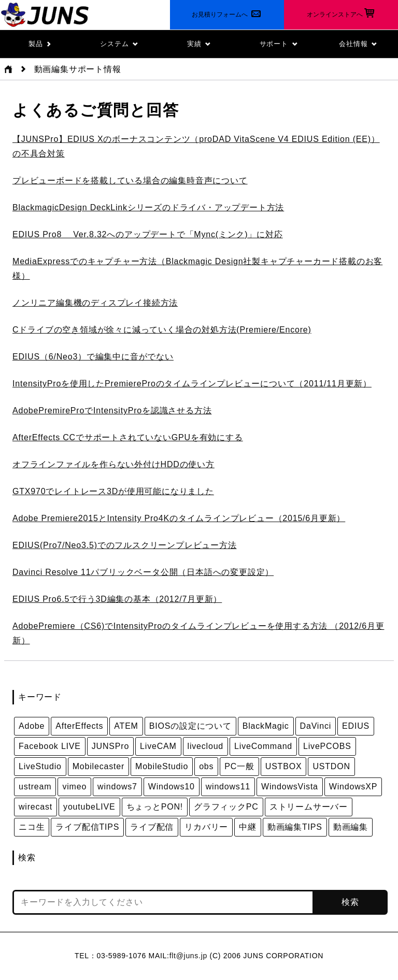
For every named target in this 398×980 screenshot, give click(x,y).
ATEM (126, 726)
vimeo (74, 787)
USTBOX (284, 766)
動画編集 (351, 827)
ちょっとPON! (155, 807)
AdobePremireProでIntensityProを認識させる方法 (112, 410)
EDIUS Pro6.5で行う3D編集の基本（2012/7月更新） (117, 599)
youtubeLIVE (89, 807)
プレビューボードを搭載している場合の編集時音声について (130, 181)
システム (119, 44)
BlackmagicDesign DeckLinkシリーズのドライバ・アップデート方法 (148, 207)
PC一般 (239, 766)
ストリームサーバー (309, 807)
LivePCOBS (327, 746)
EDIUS (356, 726)
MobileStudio (162, 766)
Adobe (32, 726)
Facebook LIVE (50, 746)
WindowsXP (353, 787)
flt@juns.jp (188, 956)
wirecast (35, 807)
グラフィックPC (226, 807)
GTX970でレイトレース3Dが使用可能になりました (113, 491)
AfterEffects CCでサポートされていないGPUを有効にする (128, 437)
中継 (248, 827)
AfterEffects (79, 726)
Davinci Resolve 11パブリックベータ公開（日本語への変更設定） (143, 572)
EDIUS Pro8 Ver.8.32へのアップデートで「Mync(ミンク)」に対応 (148, 234)
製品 (40, 44)
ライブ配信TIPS (87, 827)
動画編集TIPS (295, 827)
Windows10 (172, 787)
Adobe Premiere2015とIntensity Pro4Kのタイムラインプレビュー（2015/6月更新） (179, 518)
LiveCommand (263, 746)
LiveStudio (40, 766)
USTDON (331, 766)
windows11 (228, 787)
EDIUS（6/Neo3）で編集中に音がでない (93, 357)
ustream (35, 787)
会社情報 (358, 44)
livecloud (205, 746)
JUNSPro (110, 746)
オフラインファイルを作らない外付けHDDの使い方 (113, 464)
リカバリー (206, 827)
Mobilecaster (98, 766)
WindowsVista (290, 787)
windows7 (117, 787)
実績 (199, 44)
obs (206, 766)
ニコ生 (32, 827)
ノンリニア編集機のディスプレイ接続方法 (95, 303)
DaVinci (316, 726)
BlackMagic (266, 726)
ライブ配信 (152, 827)
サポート (279, 44)
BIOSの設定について (190, 726)
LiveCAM (158, 746)
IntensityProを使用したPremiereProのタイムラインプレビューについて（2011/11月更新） (192, 384)
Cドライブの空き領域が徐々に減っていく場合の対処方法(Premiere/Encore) (162, 330)
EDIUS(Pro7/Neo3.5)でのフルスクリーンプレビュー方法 (125, 545)
